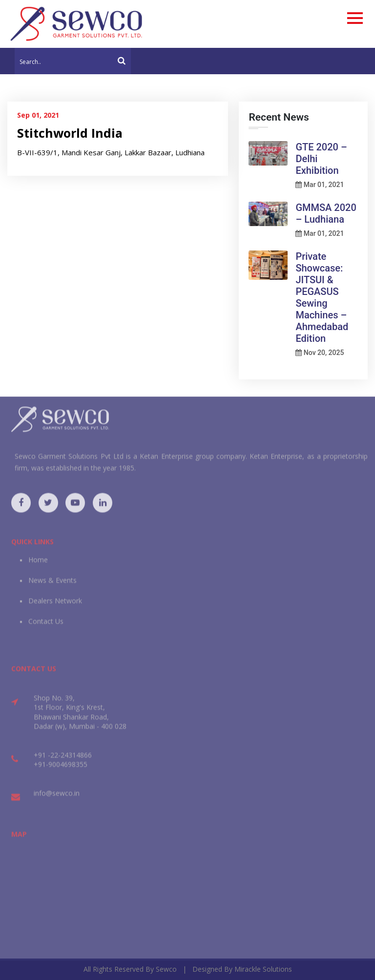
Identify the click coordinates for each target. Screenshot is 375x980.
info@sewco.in (57, 799)
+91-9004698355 (61, 770)
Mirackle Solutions (263, 969)
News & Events (52, 586)
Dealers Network (55, 607)
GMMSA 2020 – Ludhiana (326, 213)
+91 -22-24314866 (63, 761)
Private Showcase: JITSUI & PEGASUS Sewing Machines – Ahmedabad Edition (322, 297)
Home (38, 566)
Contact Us (46, 627)
